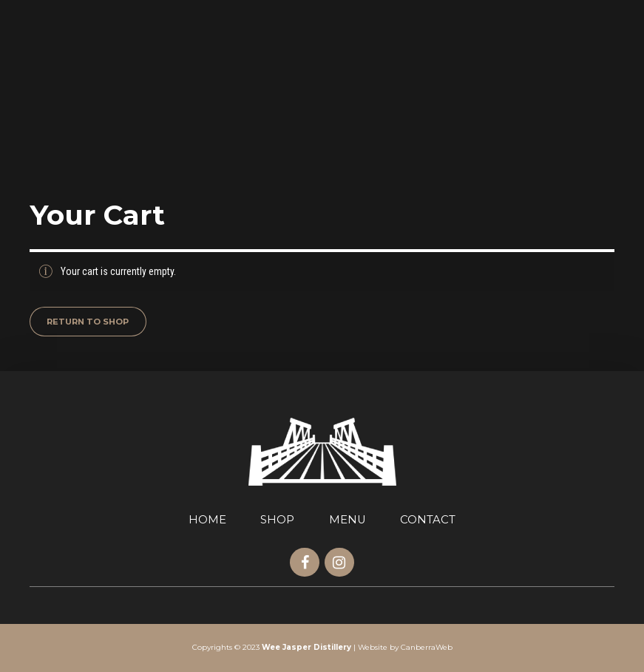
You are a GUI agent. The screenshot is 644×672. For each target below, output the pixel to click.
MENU (348, 520)
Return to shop (88, 322)
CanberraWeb (427, 647)
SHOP (277, 520)
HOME (207, 520)
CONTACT (428, 520)
